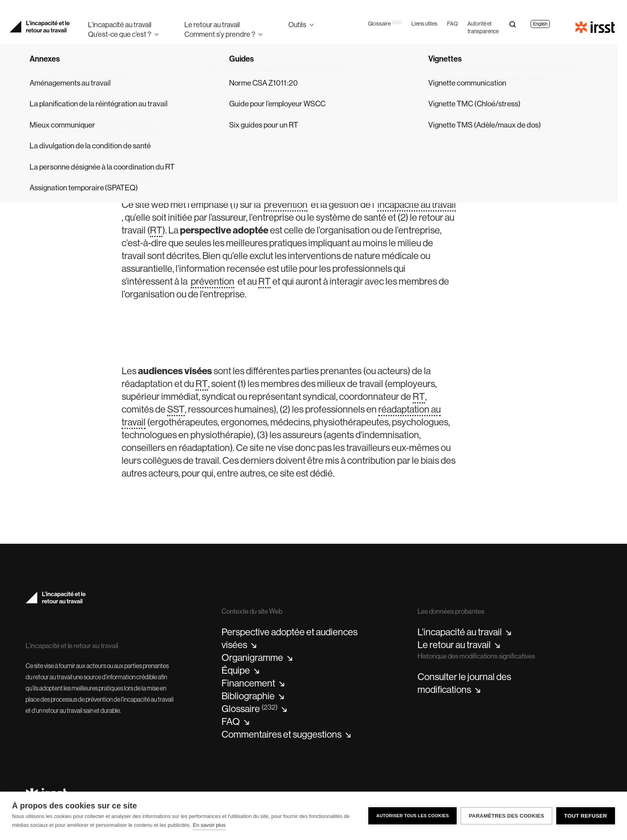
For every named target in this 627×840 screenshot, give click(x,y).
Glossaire (385, 24)
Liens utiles (424, 24)
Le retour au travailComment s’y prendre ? (220, 29)
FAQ (452, 24)
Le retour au (459, 645)
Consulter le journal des (464, 683)
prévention (286, 204)
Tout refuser (586, 816)
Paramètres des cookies (506, 816)
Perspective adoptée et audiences (290, 638)
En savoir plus (209, 825)
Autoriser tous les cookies (412, 816)
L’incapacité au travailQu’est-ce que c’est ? (120, 29)
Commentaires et (286, 734)
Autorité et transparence (483, 27)
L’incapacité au (464, 632)
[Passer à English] (540, 20)
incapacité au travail (417, 204)
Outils (297, 25)
